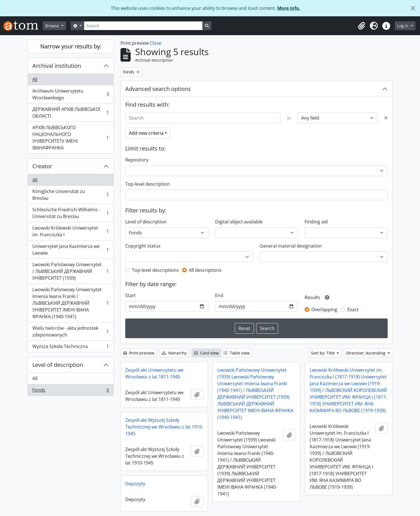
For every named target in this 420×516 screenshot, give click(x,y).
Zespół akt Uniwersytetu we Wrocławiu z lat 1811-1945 (154, 373)
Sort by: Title (323, 353)
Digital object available (239, 222)
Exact (353, 309)
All (35, 79)
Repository (137, 160)
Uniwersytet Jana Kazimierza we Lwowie (71, 250)
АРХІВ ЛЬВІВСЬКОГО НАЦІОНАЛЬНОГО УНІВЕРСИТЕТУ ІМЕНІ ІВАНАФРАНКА (71, 138)
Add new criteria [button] (146, 133)
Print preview (139, 353)
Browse (53, 26)
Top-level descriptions (155, 270)
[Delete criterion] (386, 118)
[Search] (143, 26)
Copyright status (143, 246)
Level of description (58, 365)
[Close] (413, 8)
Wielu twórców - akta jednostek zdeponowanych (71, 331)
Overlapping (324, 309)
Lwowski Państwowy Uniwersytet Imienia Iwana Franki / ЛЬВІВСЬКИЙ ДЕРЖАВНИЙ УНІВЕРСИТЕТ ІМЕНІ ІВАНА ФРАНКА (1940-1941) (71, 303)
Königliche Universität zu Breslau (71, 195)
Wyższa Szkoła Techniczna (71, 347)
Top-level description (148, 184)
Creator (42, 166)
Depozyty (135, 484)
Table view (237, 353)
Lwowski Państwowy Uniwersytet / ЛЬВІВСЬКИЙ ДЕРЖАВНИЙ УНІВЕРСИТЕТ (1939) (71, 271)
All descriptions (205, 270)
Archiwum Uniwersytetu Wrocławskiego (71, 94)
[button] (361, 26)
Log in (403, 26)
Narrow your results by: (71, 46)
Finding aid (316, 222)
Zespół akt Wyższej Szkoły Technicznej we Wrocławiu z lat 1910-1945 (164, 427)
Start (130, 295)
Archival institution (57, 66)
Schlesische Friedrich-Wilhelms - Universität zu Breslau (71, 213)
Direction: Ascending (366, 353)
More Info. (289, 8)
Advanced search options (158, 89)
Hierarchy (174, 353)
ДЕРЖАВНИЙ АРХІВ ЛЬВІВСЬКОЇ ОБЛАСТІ (71, 113)
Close (156, 43)
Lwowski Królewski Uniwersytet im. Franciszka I (71, 231)
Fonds (71, 391)
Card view (206, 353)
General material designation (291, 246)
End (219, 295)
